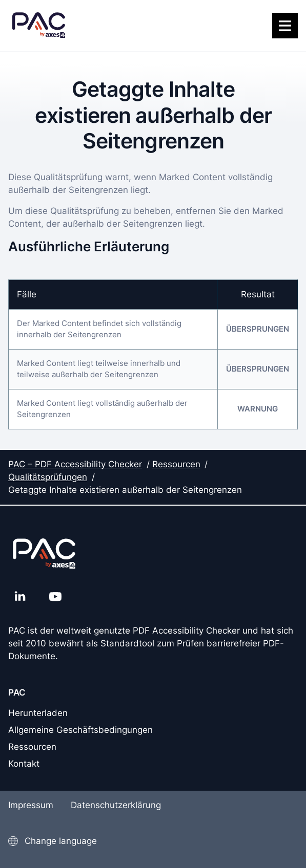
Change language (61, 841)
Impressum (31, 805)
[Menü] (285, 26)
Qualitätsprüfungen (48, 477)
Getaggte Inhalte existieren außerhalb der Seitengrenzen (125, 490)
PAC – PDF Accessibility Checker (75, 464)
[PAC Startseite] (39, 26)
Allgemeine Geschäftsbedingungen (80, 730)
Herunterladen (38, 713)
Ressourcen (176, 464)
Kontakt (24, 764)
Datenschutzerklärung (116, 805)
